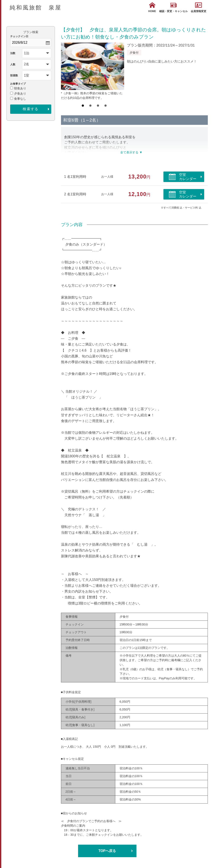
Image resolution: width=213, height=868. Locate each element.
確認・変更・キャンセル (173, 7)
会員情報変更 (199, 7)
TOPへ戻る (107, 851)
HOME (152, 7)
